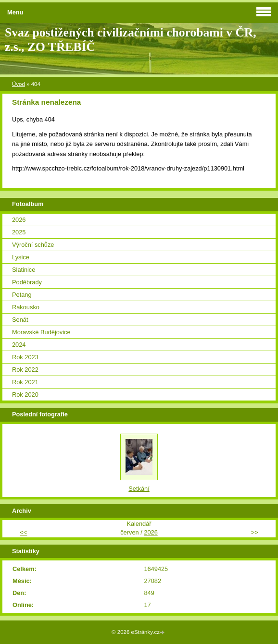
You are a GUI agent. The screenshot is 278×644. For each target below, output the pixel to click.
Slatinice (24, 270)
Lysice (21, 257)
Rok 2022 (25, 370)
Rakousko (26, 307)
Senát (20, 320)
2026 (19, 220)
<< (23, 532)
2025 (19, 232)
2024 (19, 345)
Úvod (19, 84)
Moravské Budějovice (41, 332)
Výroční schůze (33, 245)
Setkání (139, 489)
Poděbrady (27, 282)
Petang (22, 295)
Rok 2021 (25, 382)
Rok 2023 (25, 357)
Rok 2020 (25, 395)
